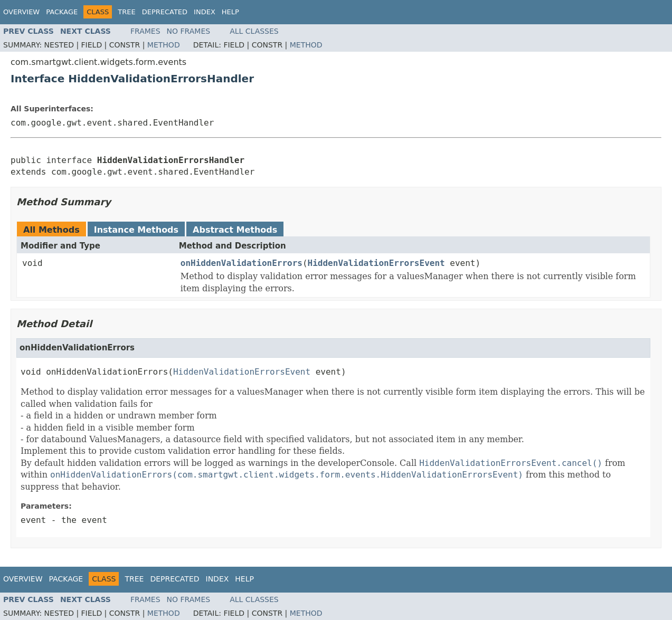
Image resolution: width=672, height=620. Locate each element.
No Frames (189, 31)
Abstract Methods (235, 230)
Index (205, 12)
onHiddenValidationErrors (242, 263)
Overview (21, 12)
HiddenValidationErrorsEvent (376, 263)
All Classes (254, 31)
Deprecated (165, 12)
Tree (126, 12)
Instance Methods (136, 230)
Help (230, 12)
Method (164, 45)
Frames (145, 31)
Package (62, 12)
